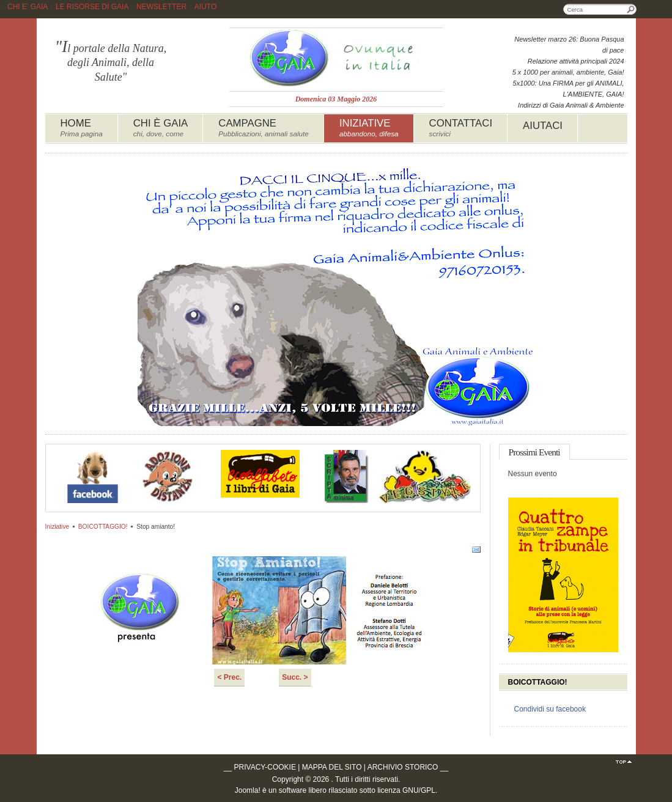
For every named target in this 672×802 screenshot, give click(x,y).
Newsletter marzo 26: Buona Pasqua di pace (569, 45)
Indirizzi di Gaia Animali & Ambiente (571, 105)
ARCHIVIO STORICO (403, 767)
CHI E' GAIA (28, 7)
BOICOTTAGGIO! (103, 527)
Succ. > (295, 677)
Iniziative (57, 527)
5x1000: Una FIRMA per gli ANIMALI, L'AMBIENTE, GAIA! (569, 89)
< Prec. (229, 677)
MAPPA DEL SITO (332, 767)
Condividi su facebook (550, 709)
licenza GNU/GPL (406, 790)
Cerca (631, 9)
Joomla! (248, 790)
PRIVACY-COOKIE (265, 767)
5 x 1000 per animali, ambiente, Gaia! (568, 72)
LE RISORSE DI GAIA (92, 7)
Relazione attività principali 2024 (576, 61)
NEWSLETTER (161, 7)
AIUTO (205, 7)
